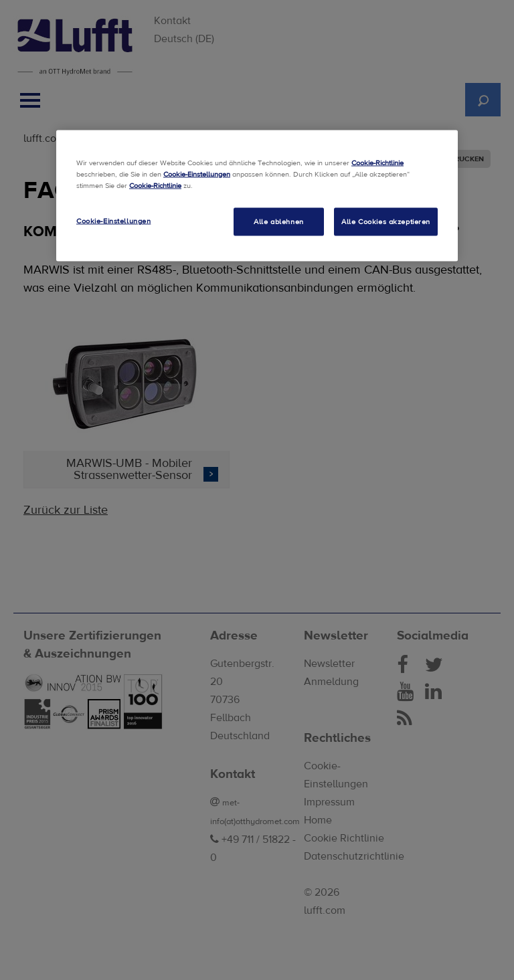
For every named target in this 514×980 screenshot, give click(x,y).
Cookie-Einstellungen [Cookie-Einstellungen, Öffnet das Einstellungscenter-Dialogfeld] (113, 220)
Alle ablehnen (278, 221)
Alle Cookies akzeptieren (386, 221)
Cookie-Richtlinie (377, 162)
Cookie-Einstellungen (197, 174)
